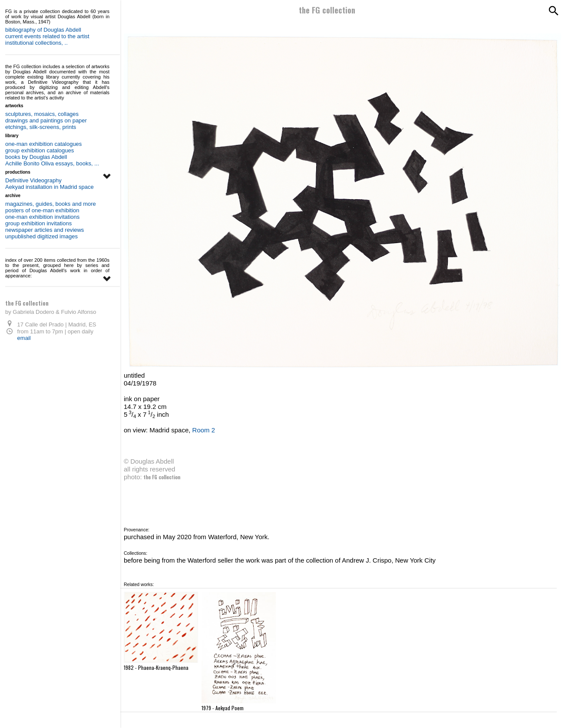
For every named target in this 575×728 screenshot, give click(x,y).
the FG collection (327, 10)
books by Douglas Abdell (36, 157)
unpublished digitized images (41, 236)
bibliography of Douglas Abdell (43, 30)
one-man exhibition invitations (42, 217)
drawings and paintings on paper (46, 120)
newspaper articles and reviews (45, 230)
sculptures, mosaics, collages (42, 114)
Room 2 (204, 430)
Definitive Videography (33, 180)
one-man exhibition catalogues (43, 144)
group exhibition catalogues (40, 150)
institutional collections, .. (36, 43)
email (23, 338)
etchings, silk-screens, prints (41, 127)
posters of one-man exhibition (42, 210)
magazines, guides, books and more (51, 204)
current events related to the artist (47, 36)
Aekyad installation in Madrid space (50, 187)
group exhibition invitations (38, 223)
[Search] (553, 11)
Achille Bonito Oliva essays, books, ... (52, 163)
